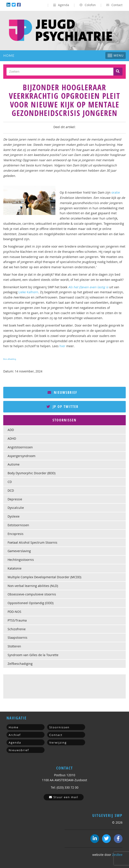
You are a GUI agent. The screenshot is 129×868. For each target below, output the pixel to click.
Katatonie (15, 568)
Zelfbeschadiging (20, 664)
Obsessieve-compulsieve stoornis (32, 594)
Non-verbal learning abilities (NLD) (33, 586)
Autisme (14, 464)
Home (9, 56)
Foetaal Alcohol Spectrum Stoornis (32, 542)
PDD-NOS (14, 612)
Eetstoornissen (18, 525)
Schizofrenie (17, 629)
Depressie (15, 499)
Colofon (88, 5)
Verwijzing (58, 742)
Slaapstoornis (17, 638)
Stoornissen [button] (64, 420)
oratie (116, 192)
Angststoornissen (20, 447)
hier (62, 346)
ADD (11, 430)
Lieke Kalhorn (28, 292)
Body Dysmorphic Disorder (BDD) (31, 473)
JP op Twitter (62, 407)
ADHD (12, 438)
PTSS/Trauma (17, 620)
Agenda (61, 5)
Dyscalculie (16, 508)
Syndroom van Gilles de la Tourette (33, 655)
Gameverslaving (19, 551)
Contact (114, 5)
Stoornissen (59, 727)
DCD (11, 490)
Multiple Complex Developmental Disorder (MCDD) (44, 577)
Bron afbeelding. (10, 359)
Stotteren (14, 646)
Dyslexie (14, 516)
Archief (15, 735)
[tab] (64, 420)
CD (10, 482)
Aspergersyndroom (21, 456)
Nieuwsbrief (62, 392)
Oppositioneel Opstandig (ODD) (31, 603)
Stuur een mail (64, 797)
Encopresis (16, 534)
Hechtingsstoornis (21, 560)
